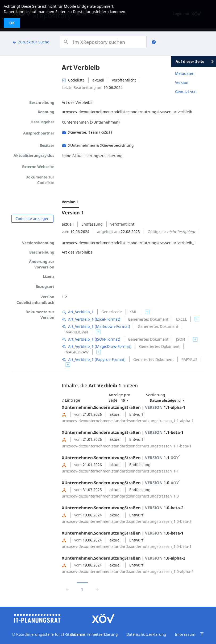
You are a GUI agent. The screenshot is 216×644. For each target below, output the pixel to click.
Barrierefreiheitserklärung (94, 634)
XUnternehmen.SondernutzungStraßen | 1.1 (121, 458)
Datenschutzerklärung (146, 634)
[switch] (147, 312)
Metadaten (185, 73)
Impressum (185, 634)
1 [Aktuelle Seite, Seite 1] (82, 589)
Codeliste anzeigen (32, 219)
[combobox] (103, 42)
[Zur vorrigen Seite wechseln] (67, 589)
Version (182, 82)
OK (12, 23)
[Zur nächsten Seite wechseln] (97, 589)
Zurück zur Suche (31, 42)
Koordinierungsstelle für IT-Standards (50, 634)
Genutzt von (186, 91)
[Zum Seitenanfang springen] (202, 634)
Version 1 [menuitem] (70, 202)
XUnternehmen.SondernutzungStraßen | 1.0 (121, 483)
